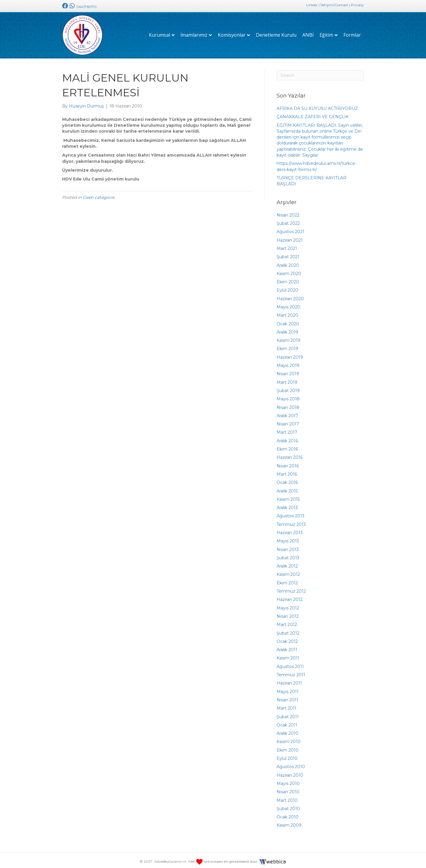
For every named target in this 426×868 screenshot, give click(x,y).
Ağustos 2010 (291, 764)
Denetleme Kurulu (276, 33)
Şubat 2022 (288, 220)
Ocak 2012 (287, 638)
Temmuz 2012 (291, 588)
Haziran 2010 (290, 772)
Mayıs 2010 (288, 780)
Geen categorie (99, 194)
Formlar (352, 33)
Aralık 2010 (288, 730)
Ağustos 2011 (290, 663)
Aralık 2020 (288, 262)
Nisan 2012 (288, 613)
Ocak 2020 (288, 321)
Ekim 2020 (288, 279)
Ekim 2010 (288, 747)
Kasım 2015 (288, 496)
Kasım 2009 (289, 822)
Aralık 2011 (287, 646)
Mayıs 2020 (288, 304)
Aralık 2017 (287, 412)
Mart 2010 (287, 797)
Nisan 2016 (288, 463)
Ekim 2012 (287, 580)
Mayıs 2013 (288, 538)
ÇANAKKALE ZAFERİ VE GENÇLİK (313, 113)
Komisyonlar (232, 33)
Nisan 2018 (288, 404)
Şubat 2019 (288, 387)
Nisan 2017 (288, 421)
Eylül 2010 (287, 755)
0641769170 (82, 7)
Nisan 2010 (288, 789)
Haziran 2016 (290, 454)
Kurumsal (159, 33)
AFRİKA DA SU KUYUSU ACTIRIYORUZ (317, 105)
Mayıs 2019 (288, 362)
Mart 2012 (287, 621)
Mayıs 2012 (288, 605)
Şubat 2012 (288, 630)
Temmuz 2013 (291, 521)
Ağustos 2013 (291, 513)
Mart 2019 (287, 379)
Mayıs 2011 (288, 688)
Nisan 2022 (288, 212)
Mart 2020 (287, 312)
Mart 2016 (287, 471)
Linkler (312, 5)
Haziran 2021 (290, 237)
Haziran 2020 (290, 295)
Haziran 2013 (290, 529)
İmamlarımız (194, 33)
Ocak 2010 (288, 814)
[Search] (320, 72)
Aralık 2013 (287, 504)
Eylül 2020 (287, 287)
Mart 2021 (287, 245)
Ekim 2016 (287, 446)
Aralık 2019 (287, 329)
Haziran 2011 (289, 680)
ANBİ (308, 33)
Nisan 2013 (288, 546)
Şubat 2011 (288, 713)
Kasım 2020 (289, 270)
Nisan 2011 (287, 697)
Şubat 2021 (288, 253)
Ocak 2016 (287, 479)
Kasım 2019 (288, 337)
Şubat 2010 (288, 805)
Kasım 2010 (289, 739)
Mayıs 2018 (288, 396)
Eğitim (326, 33)
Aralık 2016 (287, 438)
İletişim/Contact (334, 5)
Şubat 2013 (288, 555)
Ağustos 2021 (291, 229)
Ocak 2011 (287, 722)
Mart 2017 (287, 429)
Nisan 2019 (288, 371)
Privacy (357, 5)
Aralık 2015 (287, 488)
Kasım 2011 (288, 655)
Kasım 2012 (288, 571)
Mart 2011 (287, 705)
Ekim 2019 (287, 346)
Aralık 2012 (287, 563)
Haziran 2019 (290, 354)
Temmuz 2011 (291, 672)
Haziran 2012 (290, 596)
